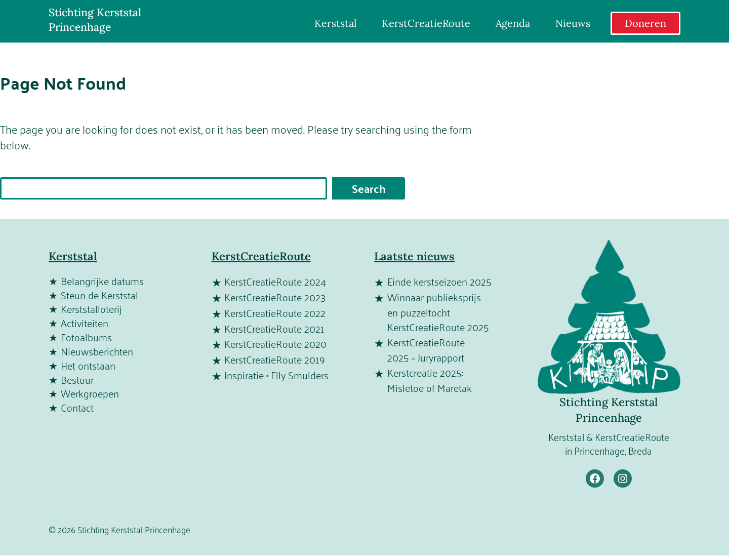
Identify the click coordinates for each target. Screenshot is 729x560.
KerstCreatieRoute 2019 (275, 360)
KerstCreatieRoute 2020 (275, 344)
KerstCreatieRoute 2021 (274, 329)
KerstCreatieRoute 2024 (275, 282)
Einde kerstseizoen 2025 (439, 282)
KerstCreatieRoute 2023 (275, 298)
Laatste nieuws (414, 256)
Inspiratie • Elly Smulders (276, 376)
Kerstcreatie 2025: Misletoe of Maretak (430, 381)
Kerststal (73, 256)
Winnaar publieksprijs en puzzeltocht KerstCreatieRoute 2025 (438, 313)
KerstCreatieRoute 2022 (275, 313)
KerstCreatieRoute (261, 256)
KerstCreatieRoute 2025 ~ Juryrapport (426, 350)
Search (369, 188)
